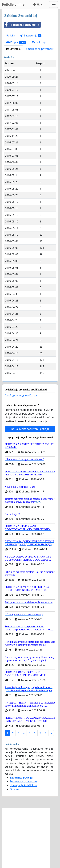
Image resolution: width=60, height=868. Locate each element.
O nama (14, 789)
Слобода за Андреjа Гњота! (21, 396)
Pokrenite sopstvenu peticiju (30, 429)
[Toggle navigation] (54, 4)
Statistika (14, 49)
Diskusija (39, 42)
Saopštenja (31, 36)
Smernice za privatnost (40, 49)
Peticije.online (13, 4)
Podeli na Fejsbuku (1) (21, 25)
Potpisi (16, 42)
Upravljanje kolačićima (23, 785)
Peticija (11, 35)
